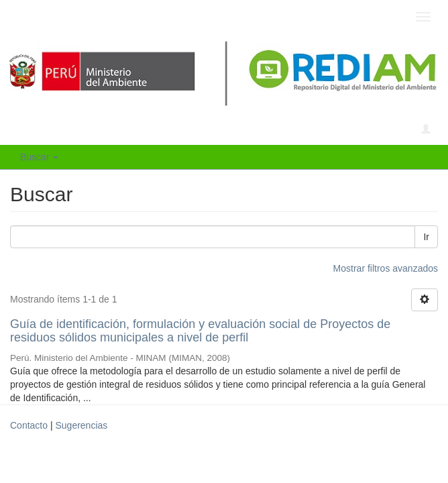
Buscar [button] (39, 157)
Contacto (29, 425)
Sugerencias (81, 425)
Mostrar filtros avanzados (386, 268)
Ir (426, 237)
